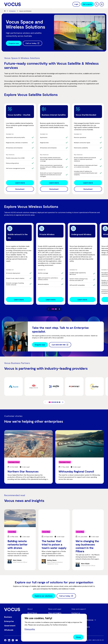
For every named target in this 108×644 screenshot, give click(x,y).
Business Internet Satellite (54, 115)
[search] (97, 4)
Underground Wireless (81, 234)
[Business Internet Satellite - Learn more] (54, 183)
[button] (49, 309)
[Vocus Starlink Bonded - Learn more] (88, 183)
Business (8, 617)
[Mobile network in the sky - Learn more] (19, 300)
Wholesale (9, 630)
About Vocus (32, 613)
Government (10, 626)
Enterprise (12, 11)
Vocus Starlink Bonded (86, 115)
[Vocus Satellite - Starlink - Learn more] (20, 183)
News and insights (55, 613)
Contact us (76, 613)
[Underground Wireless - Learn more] (82, 300)
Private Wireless (47, 234)
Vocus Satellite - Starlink (19, 115)
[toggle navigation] (102, 4)
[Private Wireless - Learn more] (51, 300)
